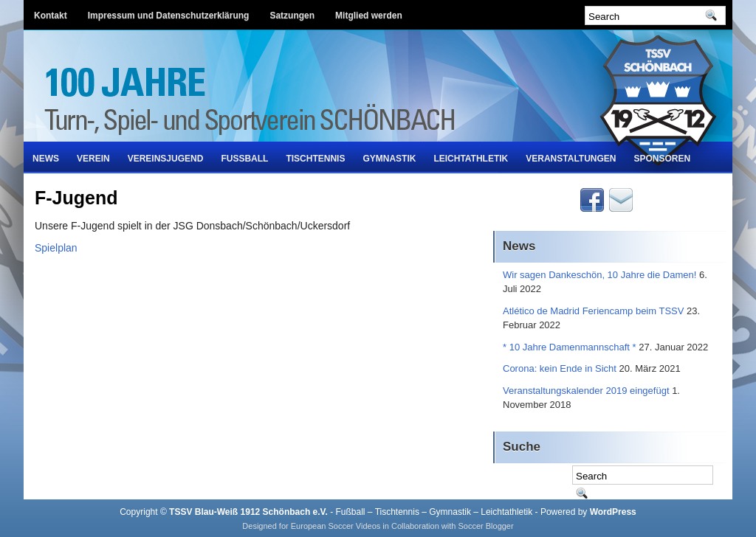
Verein (93, 159)
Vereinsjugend (166, 159)
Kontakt (51, 15)
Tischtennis (315, 159)
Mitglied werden (369, 15)
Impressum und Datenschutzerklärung (169, 15)
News (46, 159)
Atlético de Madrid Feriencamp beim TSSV (593, 311)
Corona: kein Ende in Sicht (560, 368)
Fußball (244, 159)
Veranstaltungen (571, 159)
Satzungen (292, 15)
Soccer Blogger (485, 526)
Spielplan (56, 248)
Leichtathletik (471, 159)
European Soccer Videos (336, 526)
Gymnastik (389, 159)
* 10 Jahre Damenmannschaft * (570, 347)
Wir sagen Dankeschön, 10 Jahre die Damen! (599, 275)
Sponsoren (663, 159)
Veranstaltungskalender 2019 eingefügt (586, 391)
